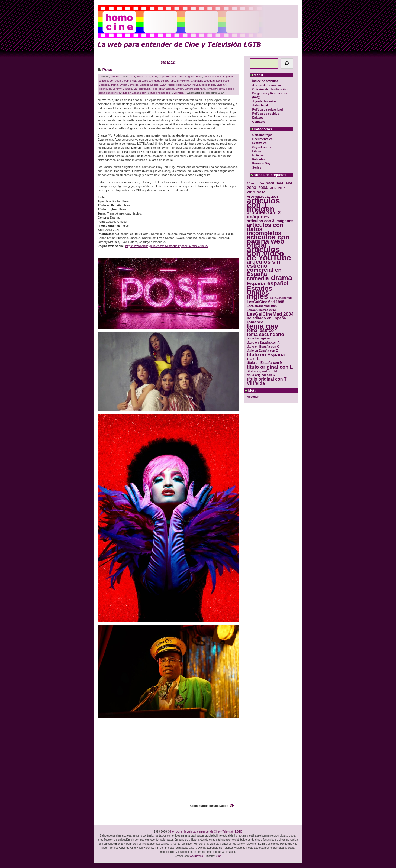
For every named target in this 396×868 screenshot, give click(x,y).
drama (114, 85)
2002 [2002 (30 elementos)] (289, 183)
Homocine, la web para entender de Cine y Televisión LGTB (206, 832)
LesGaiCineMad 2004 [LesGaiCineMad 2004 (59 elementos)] (270, 314)
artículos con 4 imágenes (218, 77)
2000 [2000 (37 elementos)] (270, 183)
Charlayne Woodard (203, 81)
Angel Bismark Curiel (171, 77)
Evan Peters (167, 85)
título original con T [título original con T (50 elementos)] (267, 379)
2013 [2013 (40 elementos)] (251, 192)
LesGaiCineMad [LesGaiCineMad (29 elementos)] (281, 298)
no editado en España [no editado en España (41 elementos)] (266, 318)
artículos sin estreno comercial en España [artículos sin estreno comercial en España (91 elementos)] (264, 268)
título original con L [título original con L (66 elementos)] (270, 367)
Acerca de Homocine (267, 85)
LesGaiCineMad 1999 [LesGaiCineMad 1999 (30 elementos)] (262, 306)
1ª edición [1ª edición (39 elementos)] (256, 183)
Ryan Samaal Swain (171, 89)
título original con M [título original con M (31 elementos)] (262, 371)
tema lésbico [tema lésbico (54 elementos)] (260, 330)
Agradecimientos (264, 101)
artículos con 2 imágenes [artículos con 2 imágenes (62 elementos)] (264, 215)
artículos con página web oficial (118, 81)
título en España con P (135, 93)
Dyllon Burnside (129, 85)
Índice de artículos (265, 81)
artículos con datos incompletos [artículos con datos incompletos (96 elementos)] (265, 229)
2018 (132, 77)
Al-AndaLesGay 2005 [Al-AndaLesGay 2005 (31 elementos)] (263, 197)
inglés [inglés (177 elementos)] (257, 297)
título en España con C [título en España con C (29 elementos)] (263, 346)
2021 (154, 77)
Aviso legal (260, 105)
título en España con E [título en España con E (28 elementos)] (262, 351)
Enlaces (258, 118)
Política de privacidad (268, 109)
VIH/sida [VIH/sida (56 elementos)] (256, 383)
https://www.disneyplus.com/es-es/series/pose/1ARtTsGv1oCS (167, 246)
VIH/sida (178, 93)
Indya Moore (199, 85)
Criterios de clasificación (270, 89)
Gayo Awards (262, 147)
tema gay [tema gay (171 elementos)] (263, 326)
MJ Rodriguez (142, 89)
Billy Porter (183, 81)
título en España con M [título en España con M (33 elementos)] (265, 363)
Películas (259, 159)
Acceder (253, 397)
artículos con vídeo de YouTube (156, 81)
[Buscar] (287, 63)
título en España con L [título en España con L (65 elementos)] (266, 357)
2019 (140, 77)
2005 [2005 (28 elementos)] (273, 188)
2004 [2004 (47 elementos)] (263, 188)
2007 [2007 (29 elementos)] (282, 188)
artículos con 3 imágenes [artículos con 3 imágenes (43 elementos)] (270, 221)
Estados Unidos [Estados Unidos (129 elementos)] (260, 290)
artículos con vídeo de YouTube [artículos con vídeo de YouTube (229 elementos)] (269, 253)
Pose (107, 69)
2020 (147, 77)
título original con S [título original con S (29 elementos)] (261, 375)
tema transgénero (110, 93)
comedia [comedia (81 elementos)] (258, 278)
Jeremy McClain (122, 89)
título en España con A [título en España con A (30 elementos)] (263, 342)
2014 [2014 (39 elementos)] (261, 192)
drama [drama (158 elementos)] (282, 278)
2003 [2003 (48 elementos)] (252, 188)
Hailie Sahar (183, 85)
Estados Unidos (149, 85)
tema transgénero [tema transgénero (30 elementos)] (260, 338)
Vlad (218, 856)
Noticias (258, 155)
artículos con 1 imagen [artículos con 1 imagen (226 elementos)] (263, 205)
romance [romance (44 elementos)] (255, 322)
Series (257, 167)
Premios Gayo (262, 163)
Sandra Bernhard (195, 89)
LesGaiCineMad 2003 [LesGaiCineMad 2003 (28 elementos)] (261, 310)
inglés (212, 85)
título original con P (161, 93)
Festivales (260, 143)
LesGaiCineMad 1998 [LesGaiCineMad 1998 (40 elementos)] (266, 302)
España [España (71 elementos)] (256, 284)
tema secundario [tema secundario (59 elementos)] (265, 334)
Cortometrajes (263, 135)
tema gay (212, 89)
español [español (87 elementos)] (278, 283)
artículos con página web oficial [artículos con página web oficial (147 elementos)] (268, 241)
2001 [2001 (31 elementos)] (280, 183)
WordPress (196, 856)
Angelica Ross (194, 77)
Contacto (259, 122)
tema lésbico (226, 89)
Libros (257, 151)
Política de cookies (266, 114)
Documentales (263, 139)
